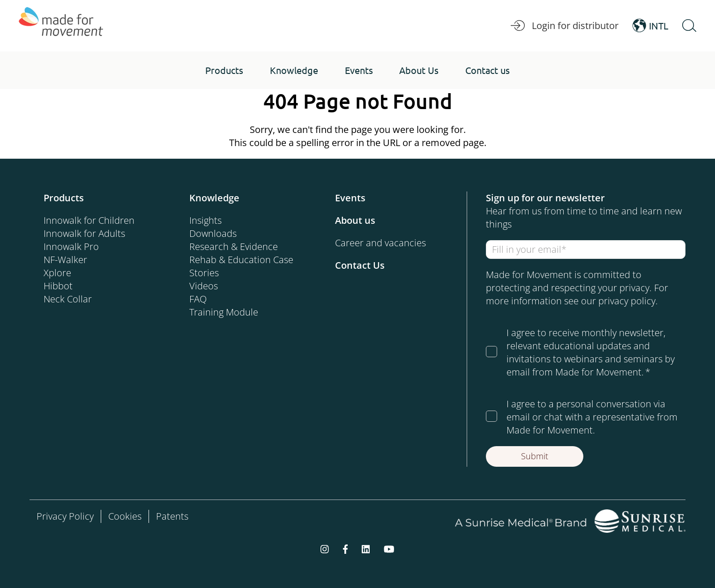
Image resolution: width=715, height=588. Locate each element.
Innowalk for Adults (84, 233)
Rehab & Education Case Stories (241, 266)
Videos (204, 286)
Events (350, 198)
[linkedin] (366, 549)
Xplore (57, 273)
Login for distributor (565, 26)
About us (355, 220)
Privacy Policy (65, 516)
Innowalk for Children (89, 220)
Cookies (125, 516)
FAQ (198, 299)
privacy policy (627, 301)
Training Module (224, 312)
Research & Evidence (234, 246)
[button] (224, 70)
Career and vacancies (380, 243)
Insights (205, 220)
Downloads (213, 233)
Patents (172, 516)
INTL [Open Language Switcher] (650, 26)
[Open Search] (689, 26)
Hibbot (58, 286)
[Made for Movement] (61, 26)
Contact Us (360, 265)
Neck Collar (68, 299)
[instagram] (325, 549)
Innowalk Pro (71, 246)
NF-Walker (65, 260)
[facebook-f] (345, 549)
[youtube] (389, 549)
